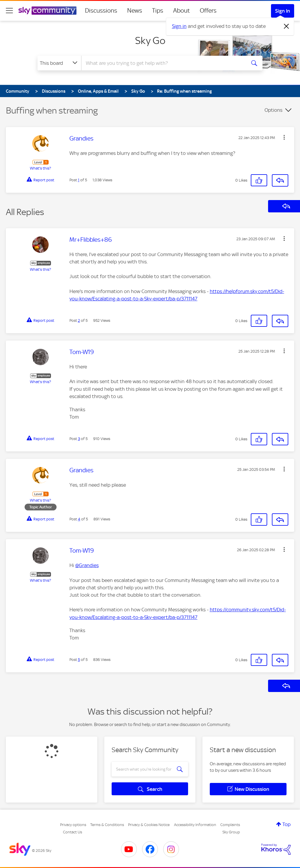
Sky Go (150, 40)
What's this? (40, 168)
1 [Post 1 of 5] (79, 180)
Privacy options (73, 825)
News (135, 11)
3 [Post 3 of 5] (79, 439)
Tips (158, 11)
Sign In (283, 11)
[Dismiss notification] (287, 26)
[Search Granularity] (59, 63)
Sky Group (231, 832)
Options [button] (273, 110)
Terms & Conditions (107, 825)
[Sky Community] (47, 11)
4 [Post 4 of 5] (79, 519)
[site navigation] (9, 11)
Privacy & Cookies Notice (149, 825)
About (181, 11)
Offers (208, 11)
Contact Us (73, 832)
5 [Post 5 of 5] (79, 660)
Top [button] (287, 824)
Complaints (230, 825)
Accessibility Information (195, 825)
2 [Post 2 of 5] (79, 320)
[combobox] (163, 63)
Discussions (101, 11)
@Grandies (87, 565)
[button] (284, 137)
